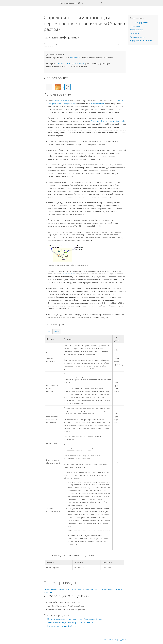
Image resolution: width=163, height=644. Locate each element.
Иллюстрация (135, 26)
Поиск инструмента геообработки (61, 626)
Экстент (62, 589)
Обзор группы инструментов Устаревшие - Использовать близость (75, 619)
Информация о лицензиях (141, 41)
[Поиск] (101, 3)
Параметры (135, 33)
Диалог (48, 331)
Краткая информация (139, 22)
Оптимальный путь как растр (70, 63)
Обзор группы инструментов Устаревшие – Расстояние (70, 623)
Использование (136, 30)
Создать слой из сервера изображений (107, 121)
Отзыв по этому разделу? (114, 640)
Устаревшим (75, 58)
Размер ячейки (69, 274)
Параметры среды (138, 37)
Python (57, 331)
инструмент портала (61, 101)
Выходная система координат (86, 589)
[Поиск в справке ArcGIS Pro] (79, 3)
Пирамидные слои (109, 589)
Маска (69, 589)
